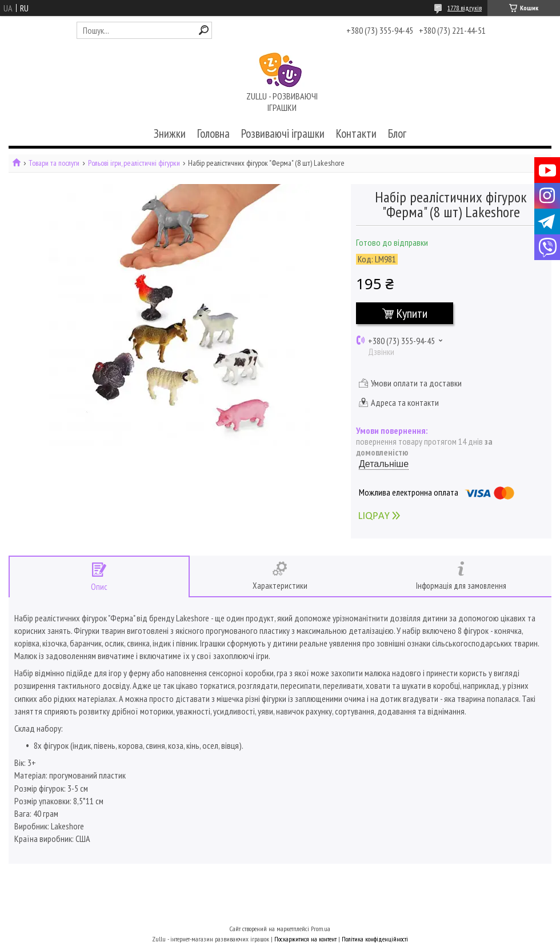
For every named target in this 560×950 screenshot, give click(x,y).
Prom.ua (321, 929)
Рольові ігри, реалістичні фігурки (134, 163)
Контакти (356, 133)
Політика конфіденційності (375, 939)
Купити (412, 313)
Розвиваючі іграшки (283, 133)
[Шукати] (204, 30)
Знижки (170, 133)
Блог (397, 133)
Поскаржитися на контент (305, 939)
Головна (213, 133)
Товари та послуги (54, 163)
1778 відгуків (465, 8)
